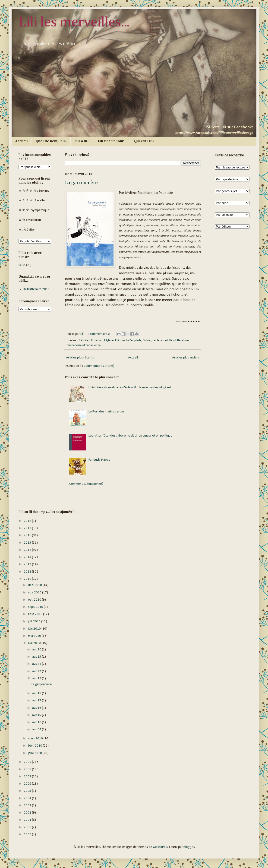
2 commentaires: (99, 334)
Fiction (147, 341)
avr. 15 (37, 715)
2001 (28, 820)
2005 (28, 791)
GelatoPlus (160, 847)
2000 (28, 827)
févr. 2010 (35, 746)
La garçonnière (81, 183)
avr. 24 (37, 664)
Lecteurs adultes (163, 341)
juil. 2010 (35, 622)
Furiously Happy (99, 460)
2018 (28, 521)
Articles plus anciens (186, 358)
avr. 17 (37, 701)
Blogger (189, 847)
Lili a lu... (82, 141)
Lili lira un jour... (112, 141)
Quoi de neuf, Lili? (51, 141)
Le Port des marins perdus (106, 412)
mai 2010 (35, 636)
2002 (28, 813)
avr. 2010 (35, 643)
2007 (28, 777)
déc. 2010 (35, 585)
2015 (28, 543)
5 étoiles (84, 341)
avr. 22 (37, 671)
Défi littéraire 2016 (36, 289)
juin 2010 (35, 629)
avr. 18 (37, 693)
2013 (28, 557)
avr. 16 (37, 708)
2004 (28, 798)
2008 (28, 769)
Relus (22, 265)
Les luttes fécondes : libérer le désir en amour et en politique (130, 436)
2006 (28, 784)
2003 (28, 806)
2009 (28, 762)
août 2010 (36, 614)
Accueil (22, 141)
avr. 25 (37, 657)
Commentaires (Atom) (99, 366)
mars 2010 (36, 739)
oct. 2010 (35, 600)
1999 (28, 835)
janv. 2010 (35, 753)
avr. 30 (37, 650)
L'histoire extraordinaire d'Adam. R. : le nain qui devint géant (130, 388)
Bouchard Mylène (102, 341)
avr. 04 (37, 730)
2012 (28, 564)
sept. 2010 (36, 607)
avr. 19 (37, 679)
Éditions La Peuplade (128, 341)
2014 (28, 550)
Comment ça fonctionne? (86, 484)
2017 (28, 528)
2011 (28, 572)
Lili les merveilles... (74, 22)
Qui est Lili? (144, 141)
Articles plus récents (80, 358)
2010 (28, 579)
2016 (28, 535)
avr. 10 (37, 722)
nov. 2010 (35, 593)
